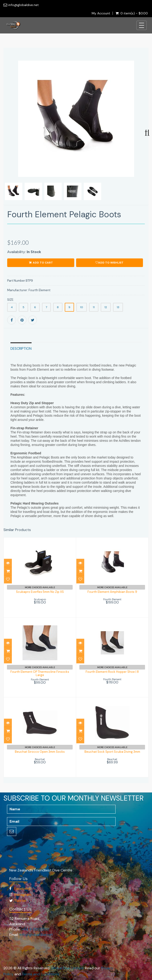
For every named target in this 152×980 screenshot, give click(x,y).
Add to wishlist (109, 263)
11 (94, 307)
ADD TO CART (41, 263)
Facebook (23, 889)
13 (118, 307)
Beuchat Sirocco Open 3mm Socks (40, 752)
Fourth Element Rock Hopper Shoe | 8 (112, 672)
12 (106, 307)
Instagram (23, 895)
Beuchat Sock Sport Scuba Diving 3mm (112, 752)
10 (82, 307)
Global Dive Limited (67, 968)
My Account (101, 13)
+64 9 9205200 (35, 929)
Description (21, 349)
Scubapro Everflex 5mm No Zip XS (40, 592)
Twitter (21, 901)
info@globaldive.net (24, 5)
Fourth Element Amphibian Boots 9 (112, 592)
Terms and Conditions (40, 974)
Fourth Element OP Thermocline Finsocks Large (40, 673)
